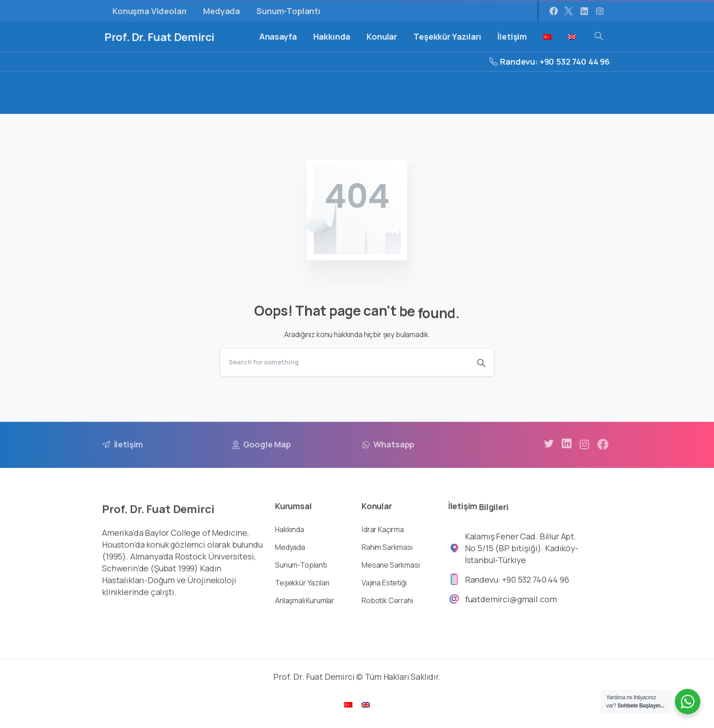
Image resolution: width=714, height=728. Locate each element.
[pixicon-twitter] (549, 448)
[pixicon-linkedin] (566, 451)
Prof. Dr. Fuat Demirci (159, 37)
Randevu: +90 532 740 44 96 (550, 62)
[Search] (345, 362)
